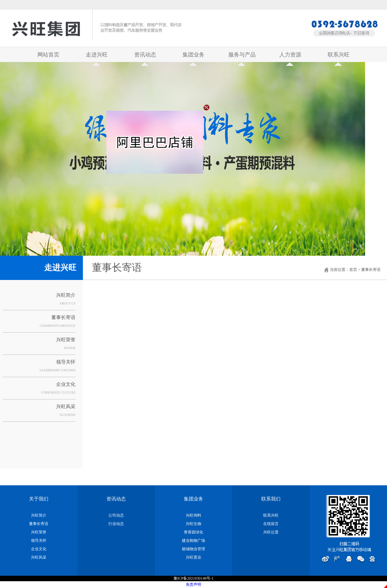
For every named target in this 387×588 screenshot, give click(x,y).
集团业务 (193, 57)
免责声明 (193, 584)
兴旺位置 (271, 532)
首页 (353, 270)
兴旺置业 (193, 557)
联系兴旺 (339, 57)
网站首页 (48, 55)
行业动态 (116, 524)
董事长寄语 (63, 317)
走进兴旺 (97, 57)
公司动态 (116, 515)
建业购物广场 (193, 541)
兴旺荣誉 (66, 340)
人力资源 (290, 57)
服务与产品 (242, 57)
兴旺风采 (66, 407)
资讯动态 (145, 57)
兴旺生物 (193, 524)
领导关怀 (66, 362)
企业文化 (66, 384)
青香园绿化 (193, 532)
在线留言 (271, 524)
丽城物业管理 (193, 549)
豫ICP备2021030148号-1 (194, 578)
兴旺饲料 (193, 515)
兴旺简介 (66, 295)
